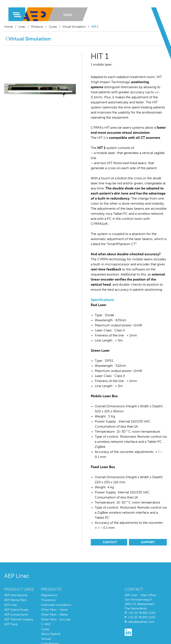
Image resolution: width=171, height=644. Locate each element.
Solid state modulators (56, 605)
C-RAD (46, 624)
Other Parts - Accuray (56, 620)
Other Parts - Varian (54, 610)
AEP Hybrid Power (16, 610)
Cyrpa (53, 27)
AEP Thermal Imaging (19, 620)
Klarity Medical (51, 634)
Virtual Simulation (74, 27)
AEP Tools (11, 624)
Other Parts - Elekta (54, 615)
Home (9, 27)
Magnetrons (49, 595)
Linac (22, 27)
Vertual (46, 639)
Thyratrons (48, 600)
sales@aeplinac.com (141, 622)
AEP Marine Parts (15, 600)
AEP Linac (11, 605)
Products (37, 27)
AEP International (16, 595)
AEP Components (16, 615)
